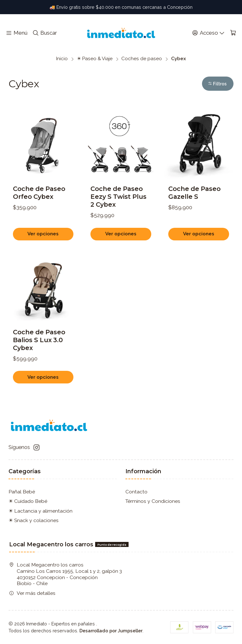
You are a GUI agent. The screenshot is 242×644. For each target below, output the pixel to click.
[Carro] (233, 33)
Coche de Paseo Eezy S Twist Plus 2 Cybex (118, 197)
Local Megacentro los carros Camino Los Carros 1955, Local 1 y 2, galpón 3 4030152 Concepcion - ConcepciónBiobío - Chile (66, 574)
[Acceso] (208, 33)
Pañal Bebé (22, 492)
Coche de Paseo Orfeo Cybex (39, 193)
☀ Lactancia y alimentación (40, 511)
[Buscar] (45, 33)
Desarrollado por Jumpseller (111, 631)
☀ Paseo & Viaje (95, 59)
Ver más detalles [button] (32, 593)
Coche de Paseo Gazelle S (194, 193)
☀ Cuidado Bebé (28, 501)
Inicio (62, 59)
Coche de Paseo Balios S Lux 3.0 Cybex (39, 361)
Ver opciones (43, 234)
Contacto (136, 492)
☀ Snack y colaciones (34, 520)
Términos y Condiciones (153, 501)
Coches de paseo (142, 59)
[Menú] (17, 33)
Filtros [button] (217, 84)
